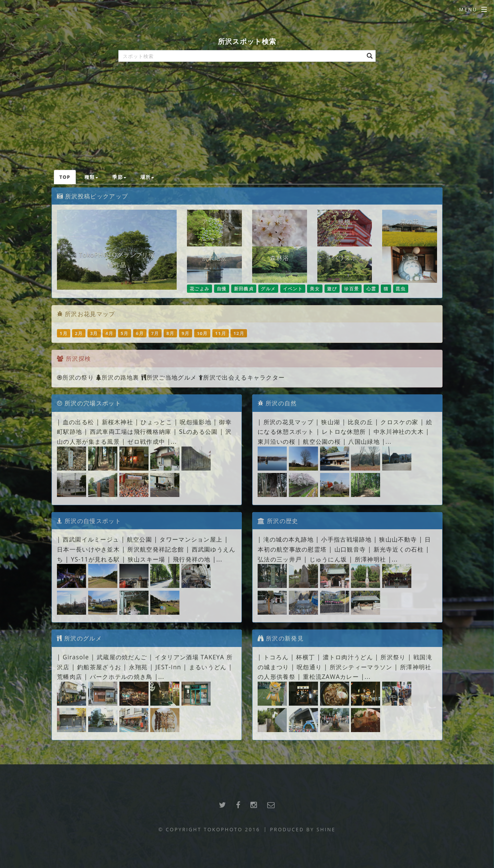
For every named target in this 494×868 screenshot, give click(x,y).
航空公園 (139, 539)
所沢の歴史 (278, 521)
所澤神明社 (371, 559)
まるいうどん (208, 667)
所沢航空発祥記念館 (156, 549)
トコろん (276, 657)
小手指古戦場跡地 (346, 539)
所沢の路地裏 (118, 377)
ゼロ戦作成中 (146, 441)
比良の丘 (360, 422)
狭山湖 (331, 422)
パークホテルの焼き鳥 (121, 676)
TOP (65, 177)
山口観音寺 (350, 549)
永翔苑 (138, 667)
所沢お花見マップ (90, 314)
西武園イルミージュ (91, 539)
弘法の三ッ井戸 (280, 559)
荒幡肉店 (69, 676)
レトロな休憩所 (344, 431)
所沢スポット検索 (247, 41)
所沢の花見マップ (289, 422)
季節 (119, 177)
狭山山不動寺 (398, 539)
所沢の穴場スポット (89, 403)
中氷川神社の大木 (399, 431)
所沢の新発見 (281, 638)
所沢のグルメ (79, 638)
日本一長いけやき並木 (88, 549)
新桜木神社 (118, 422)
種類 (91, 177)
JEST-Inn (168, 667)
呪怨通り (309, 667)
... (174, 441)
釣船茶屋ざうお (99, 667)
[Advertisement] (247, 118)
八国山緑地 (364, 441)
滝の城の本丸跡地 (289, 539)
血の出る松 (79, 422)
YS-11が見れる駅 (96, 559)
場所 (147, 177)
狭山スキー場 (146, 559)
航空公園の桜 (322, 441)
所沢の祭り (75, 377)
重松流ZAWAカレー (331, 676)
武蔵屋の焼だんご (122, 657)
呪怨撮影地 (196, 422)
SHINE (326, 829)
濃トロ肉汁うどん (348, 657)
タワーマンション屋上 (191, 539)
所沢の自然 (277, 403)
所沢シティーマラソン (361, 667)
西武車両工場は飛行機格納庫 (131, 431)
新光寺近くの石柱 (399, 549)
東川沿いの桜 (277, 441)
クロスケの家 (399, 422)
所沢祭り (393, 657)
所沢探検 (78, 358)
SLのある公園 (198, 431)
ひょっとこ (156, 422)
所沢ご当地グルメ (169, 377)
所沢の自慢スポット (89, 521)
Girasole (76, 657)
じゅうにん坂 (328, 559)
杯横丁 (305, 657)
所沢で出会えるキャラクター (242, 377)
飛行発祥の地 (192, 559)
